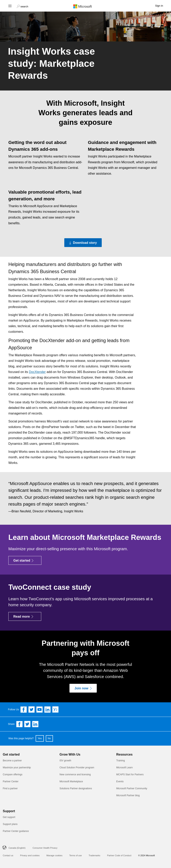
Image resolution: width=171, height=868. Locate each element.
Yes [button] (40, 738)
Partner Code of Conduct (119, 855)
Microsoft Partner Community (132, 788)
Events (120, 781)
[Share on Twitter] (27, 724)
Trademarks (94, 855)
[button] (22, 6)
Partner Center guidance (16, 831)
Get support (9, 817)
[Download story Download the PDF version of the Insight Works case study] (83, 243)
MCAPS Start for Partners (130, 775)
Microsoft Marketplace (71, 781)
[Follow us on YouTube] (40, 710)
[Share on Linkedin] (35, 724)
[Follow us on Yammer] (56, 710)
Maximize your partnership (17, 768)
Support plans (10, 824)
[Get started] (25, 560)
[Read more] (25, 616)
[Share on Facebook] (20, 724)
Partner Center (11, 781)
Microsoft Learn (125, 768)
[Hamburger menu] (10, 6)
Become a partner (12, 761)
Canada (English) (17, 848)
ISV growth (65, 761)
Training (121, 761)
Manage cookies (54, 855)
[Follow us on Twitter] (32, 710)
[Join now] (83, 688)
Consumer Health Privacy (45, 848)
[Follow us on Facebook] (24, 710)
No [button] (49, 738)
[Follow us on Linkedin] (48, 710)
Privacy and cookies (30, 855)
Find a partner (10, 788)
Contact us (8, 855)
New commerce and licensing (75, 775)
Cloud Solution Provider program (77, 768)
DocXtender (37, 372)
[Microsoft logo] (86, 6)
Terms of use (76, 855)
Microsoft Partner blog (128, 795)
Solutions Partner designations (76, 788)
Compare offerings (13, 775)
